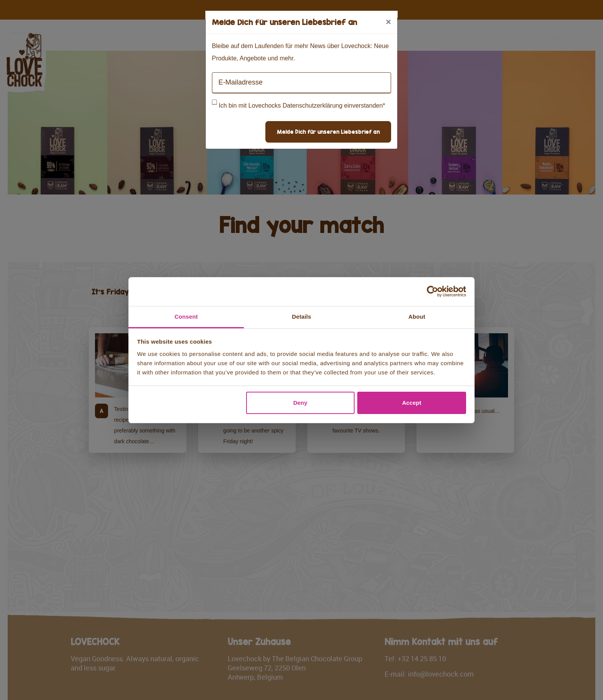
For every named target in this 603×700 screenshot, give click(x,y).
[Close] (388, 22)
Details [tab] (301, 317)
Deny (300, 403)
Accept (411, 403)
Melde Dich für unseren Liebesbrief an (328, 132)
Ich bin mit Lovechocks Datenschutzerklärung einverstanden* (302, 106)
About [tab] (417, 317)
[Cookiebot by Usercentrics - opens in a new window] (432, 291)
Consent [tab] (186, 317)
